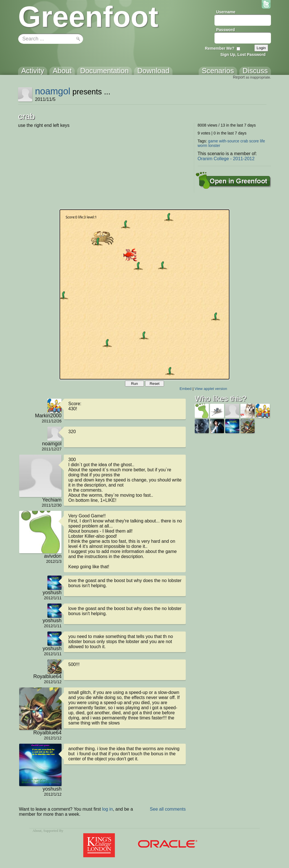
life (262, 141)
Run (134, 384)
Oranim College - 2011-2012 (226, 159)
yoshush (52, 593)
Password (225, 30)
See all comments (168, 809)
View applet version (211, 389)
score (254, 141)
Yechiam (52, 500)
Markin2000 (48, 416)
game (213, 141)
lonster (214, 146)
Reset (155, 384)
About (37, 831)
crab (244, 141)
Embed (185, 389)
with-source (229, 141)
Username (226, 12)
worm (202, 146)
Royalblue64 (47, 676)
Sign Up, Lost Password (243, 55)
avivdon (53, 556)
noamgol (53, 91)
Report (239, 77)
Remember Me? (220, 48)
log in (108, 809)
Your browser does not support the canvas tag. (144, 294)
